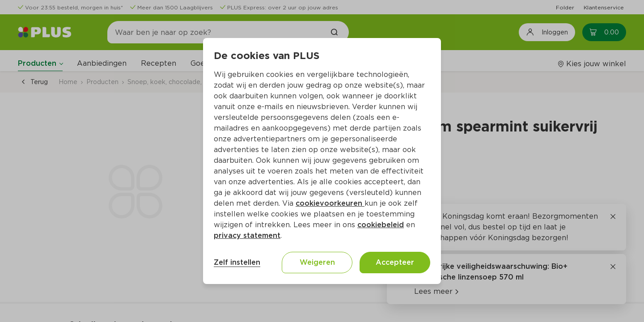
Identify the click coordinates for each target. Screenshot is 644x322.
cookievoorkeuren (330, 203)
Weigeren (317, 262)
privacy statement (247, 235)
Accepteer (395, 262)
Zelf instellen (237, 262)
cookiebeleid (381, 225)
